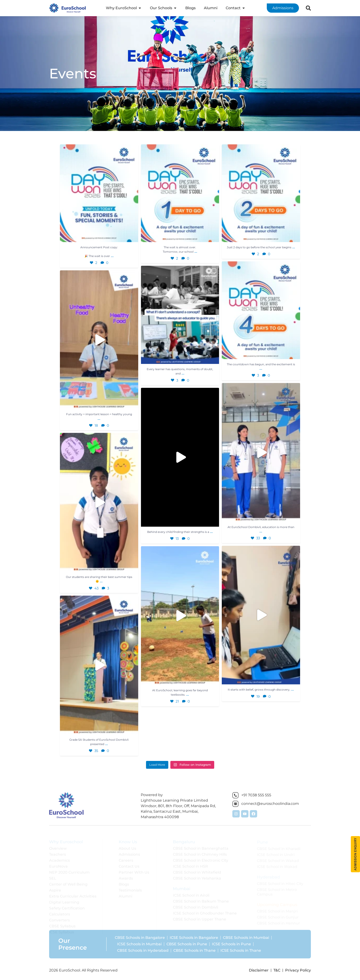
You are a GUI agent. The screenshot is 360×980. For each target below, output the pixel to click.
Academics (59, 857)
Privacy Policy (298, 970)
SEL (53, 875)
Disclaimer (259, 970)
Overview (58, 845)
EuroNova (58, 863)
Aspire (55, 887)
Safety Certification (67, 905)
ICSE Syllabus (62, 929)
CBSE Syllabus (62, 923)
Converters (59, 917)
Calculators (60, 911)
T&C (277, 970)
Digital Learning (64, 899)
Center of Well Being (68, 881)
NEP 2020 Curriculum (69, 869)
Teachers (58, 851)
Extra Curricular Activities (73, 893)
